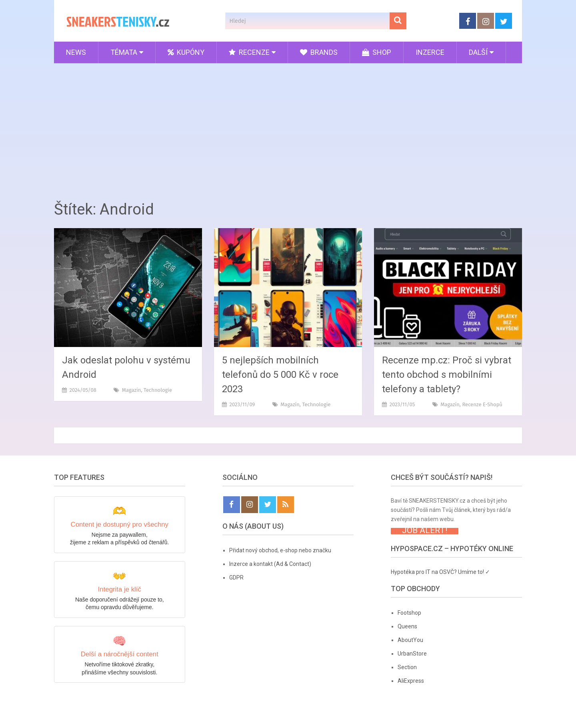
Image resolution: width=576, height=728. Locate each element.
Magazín (132, 390)
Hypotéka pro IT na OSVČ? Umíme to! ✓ (440, 572)
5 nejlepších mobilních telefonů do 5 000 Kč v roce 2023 (280, 375)
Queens (407, 626)
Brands (319, 52)
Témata (124, 52)
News (76, 52)
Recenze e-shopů (482, 404)
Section (407, 667)
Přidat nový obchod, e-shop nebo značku (280, 550)
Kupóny (186, 52)
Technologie (158, 390)
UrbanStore (412, 654)
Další (478, 52)
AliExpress (411, 681)
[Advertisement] (288, 129)
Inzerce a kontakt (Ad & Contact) (270, 564)
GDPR (236, 578)
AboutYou (410, 640)
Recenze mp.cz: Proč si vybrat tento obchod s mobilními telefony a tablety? (447, 375)
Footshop (409, 613)
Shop (377, 52)
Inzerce (430, 52)
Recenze (249, 52)
